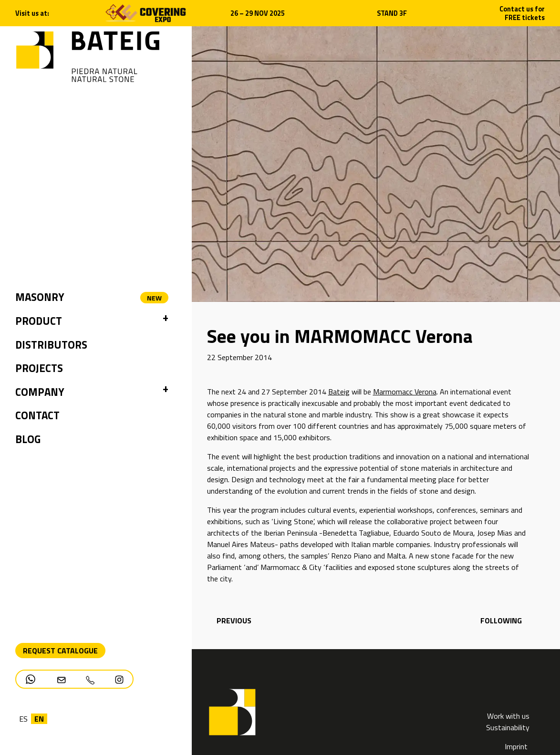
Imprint (517, 746)
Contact (37, 415)
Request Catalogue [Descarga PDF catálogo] (60, 651)
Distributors (51, 345)
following (501, 621)
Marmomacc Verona (405, 392)
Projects (39, 368)
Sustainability (508, 727)
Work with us (508, 716)
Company (40, 392)
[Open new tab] (145, 12)
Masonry (40, 297)
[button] (166, 321)
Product (39, 321)
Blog (28, 439)
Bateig (339, 392)
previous (233, 621)
